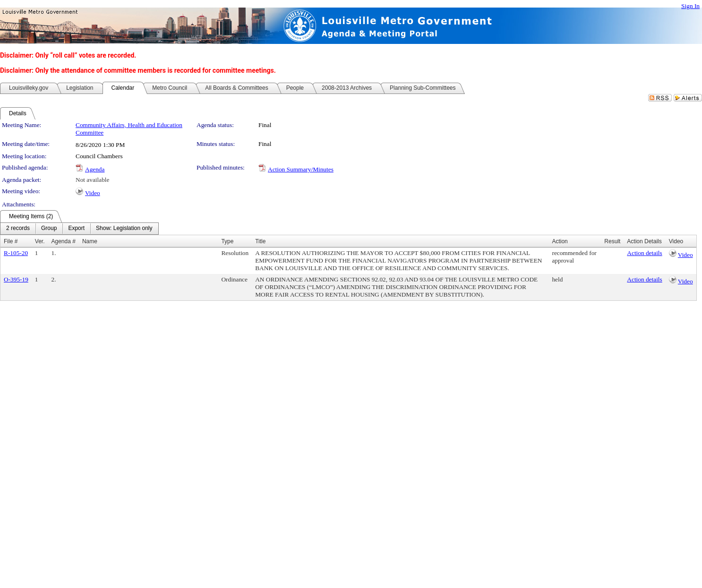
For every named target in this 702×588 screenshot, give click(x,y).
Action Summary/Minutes (301, 169)
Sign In (690, 6)
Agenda (95, 169)
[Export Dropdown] (76, 229)
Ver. (40, 241)
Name (90, 241)
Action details (644, 253)
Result (612, 241)
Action (560, 241)
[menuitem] (18, 229)
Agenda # (64, 241)
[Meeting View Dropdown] (124, 229)
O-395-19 (16, 279)
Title (260, 241)
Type (227, 241)
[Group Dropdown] (49, 229)
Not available (92, 180)
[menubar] (79, 229)
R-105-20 (16, 253)
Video (93, 193)
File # (11, 241)
